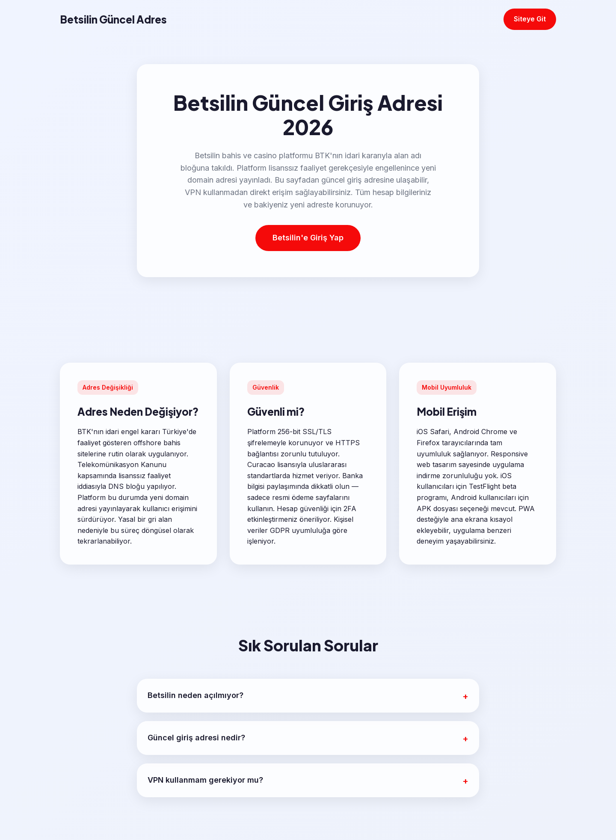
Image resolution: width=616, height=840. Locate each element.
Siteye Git (530, 19)
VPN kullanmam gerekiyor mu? (205, 780)
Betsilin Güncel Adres (113, 19)
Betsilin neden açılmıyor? (195, 695)
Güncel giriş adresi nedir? (196, 738)
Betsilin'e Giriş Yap (308, 238)
